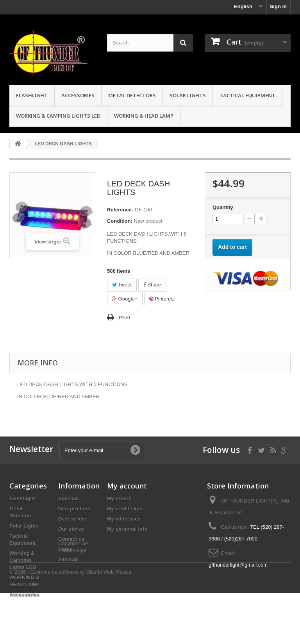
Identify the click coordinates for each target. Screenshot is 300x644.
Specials (69, 498)
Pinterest (162, 299)
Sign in (278, 6)
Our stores (71, 529)
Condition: (120, 221)
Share (152, 285)
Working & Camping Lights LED (58, 116)
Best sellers (72, 519)
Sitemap (68, 559)
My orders (119, 498)
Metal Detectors (132, 95)
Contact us (71, 539)
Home (65, 549)
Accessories (78, 95)
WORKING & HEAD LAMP (144, 116)
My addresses (124, 519)
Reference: (120, 210)
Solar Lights (188, 95)
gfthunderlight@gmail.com (238, 565)
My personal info (127, 529)
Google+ (125, 299)
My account (127, 486)
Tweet (122, 285)
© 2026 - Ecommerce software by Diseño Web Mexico (70, 623)
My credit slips (125, 509)
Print (125, 318)
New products (75, 509)
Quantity (223, 207)
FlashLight (32, 95)
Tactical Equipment (247, 95)
